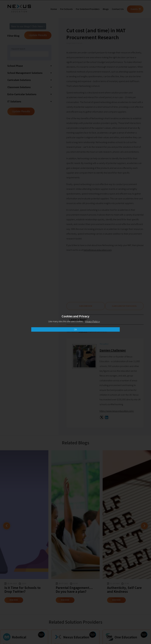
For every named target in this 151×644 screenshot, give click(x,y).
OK (75, 329)
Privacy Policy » (93, 321)
